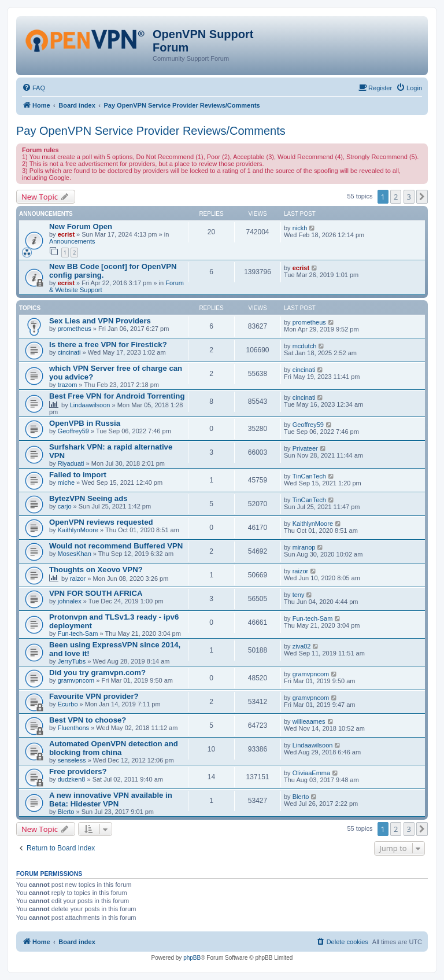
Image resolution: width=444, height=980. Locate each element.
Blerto (66, 812)
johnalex (70, 601)
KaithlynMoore (78, 530)
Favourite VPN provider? (94, 696)
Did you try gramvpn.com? (97, 673)
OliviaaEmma (311, 773)
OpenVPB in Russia (85, 423)
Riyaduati (71, 463)
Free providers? (78, 771)
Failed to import (78, 475)
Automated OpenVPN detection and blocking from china (114, 748)
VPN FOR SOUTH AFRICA (96, 593)
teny (299, 595)
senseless (72, 760)
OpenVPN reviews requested (101, 522)
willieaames (309, 721)
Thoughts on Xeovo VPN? (96, 570)
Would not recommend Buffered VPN (116, 546)
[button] (422, 197)
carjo (65, 506)
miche (66, 482)
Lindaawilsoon (90, 405)
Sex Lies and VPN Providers (100, 321)
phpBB (192, 958)
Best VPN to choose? (88, 720)
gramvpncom (76, 680)
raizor (78, 579)
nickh (300, 228)
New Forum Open (81, 226)
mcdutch (305, 346)
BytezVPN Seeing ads (88, 498)
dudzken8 (72, 779)
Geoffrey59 (73, 431)
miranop (304, 547)
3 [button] (409, 197)
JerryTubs (72, 661)
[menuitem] (34, 88)
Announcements (72, 241)
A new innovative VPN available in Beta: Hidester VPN (111, 800)
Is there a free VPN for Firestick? (108, 345)
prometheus (75, 329)
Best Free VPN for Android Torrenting (117, 396)
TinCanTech (309, 476)
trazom (68, 385)
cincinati (69, 352)
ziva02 (302, 646)
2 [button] (396, 197)
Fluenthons (73, 728)
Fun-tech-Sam (78, 633)
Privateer (305, 448)
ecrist (66, 234)
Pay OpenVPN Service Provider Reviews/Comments (151, 131)
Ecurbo (68, 704)
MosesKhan (75, 554)
